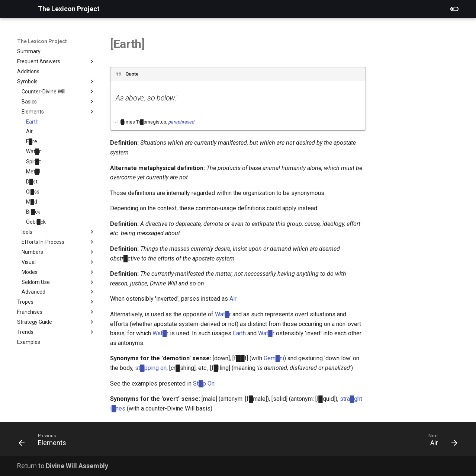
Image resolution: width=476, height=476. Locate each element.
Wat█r (223, 314)
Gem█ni (274, 358)
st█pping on (151, 368)
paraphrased (181, 122)
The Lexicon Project (42, 41)
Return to (63, 466)
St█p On (204, 384)
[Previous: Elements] (45, 441)
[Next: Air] (440, 441)
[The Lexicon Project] (22, 9)
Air (233, 299)
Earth (239, 333)
